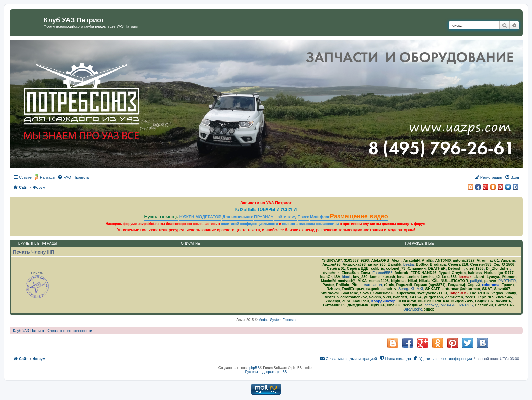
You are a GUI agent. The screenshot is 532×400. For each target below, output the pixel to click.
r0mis (389, 285)
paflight (476, 281)
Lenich (412, 277)
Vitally (511, 293)
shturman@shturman (461, 289)
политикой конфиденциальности (250, 224)
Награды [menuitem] (48, 177)
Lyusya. (493, 277)
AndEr (427, 260)
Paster (328, 285)
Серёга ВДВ (358, 268)
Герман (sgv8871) (430, 285)
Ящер (429, 309)
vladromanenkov (352, 297)
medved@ (346, 281)
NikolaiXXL (429, 281)
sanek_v (389, 289)
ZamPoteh (454, 297)
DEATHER (437, 268)
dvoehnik (331, 273)
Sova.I (365, 293)
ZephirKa (486, 297)
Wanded (400, 297)
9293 (365, 260)
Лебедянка (413, 305)
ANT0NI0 (443, 260)
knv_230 (360, 277)
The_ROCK (479, 293)
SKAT (487, 289)
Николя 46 (504, 305)
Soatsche (350, 293)
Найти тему (286, 217)
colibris (377, 268)
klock (347, 277)
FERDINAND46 (423, 273)
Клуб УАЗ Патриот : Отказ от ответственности (52, 331)
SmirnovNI (330, 293)
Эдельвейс (413, 309)
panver (490, 281)
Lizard (479, 277)
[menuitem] (64, 177)
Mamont (510, 277)
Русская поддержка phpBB (266, 372)
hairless (475, 273)
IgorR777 (506, 273)
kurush (389, 277)
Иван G (394, 305)
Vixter (330, 297)
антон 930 (377, 264)
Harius (490, 273)
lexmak (465, 277)
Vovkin (375, 297)
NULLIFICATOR (454, 281)
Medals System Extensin (277, 320)
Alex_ (396, 260)
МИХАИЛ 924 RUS (457, 305)
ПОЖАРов (407, 301)
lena (401, 277)
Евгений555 (382, 273)
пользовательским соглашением (310, 224)
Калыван (361, 301)
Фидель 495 (462, 301)
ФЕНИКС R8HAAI (434, 301)
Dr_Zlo (492, 268)
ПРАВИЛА (264, 217)
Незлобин (484, 305)
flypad (444, 273)
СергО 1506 (504, 264)
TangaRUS (458, 293)
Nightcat (398, 281)
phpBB (254, 368)
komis (375, 277)
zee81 (470, 297)
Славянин (417, 268)
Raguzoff (404, 285)
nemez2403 (379, 281)
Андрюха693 (354, 264)
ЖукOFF (378, 305)
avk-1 (494, 260)
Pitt (355, 285)
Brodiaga (438, 264)
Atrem (482, 260)
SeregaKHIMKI (411, 289)
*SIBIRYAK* (332, 260)
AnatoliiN (412, 260)
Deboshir (456, 268)
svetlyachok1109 (432, 293)
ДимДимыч (358, 305)
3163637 (351, 260)
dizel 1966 (475, 268)
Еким (365, 273)
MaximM (328, 281)
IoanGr (326, 277)
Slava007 (502, 289)
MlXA (362, 281)
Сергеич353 (481, 264)
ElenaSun (350, 273)
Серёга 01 (336, 268)
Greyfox (459, 273)
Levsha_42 (430, 277)
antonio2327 (463, 260)
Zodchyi (333, 301)
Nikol (412, 281)
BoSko (422, 264)
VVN (387, 297)
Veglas (497, 293)
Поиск (303, 217)
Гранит (508, 285)
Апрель (508, 260)
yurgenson (433, 297)
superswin (406, 293)
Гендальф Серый (464, 285)
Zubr (346, 301)
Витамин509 (334, 305)
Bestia (409, 264)
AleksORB (380, 260)
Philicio (343, 285)
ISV (337, 277)
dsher (505, 268)
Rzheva (333, 289)
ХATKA (415, 297)
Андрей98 (331, 264)
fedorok (401, 273)
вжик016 (503, 301)
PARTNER (507, 281)
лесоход (432, 305)
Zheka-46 (504, 297)
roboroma (491, 285)
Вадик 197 (484, 301)
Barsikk (395, 264)
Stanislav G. (384, 293)
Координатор (383, 301)
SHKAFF (433, 289)
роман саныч (370, 285)
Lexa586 (449, 277)
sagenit (373, 289)
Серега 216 (458, 264)
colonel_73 (396, 268)
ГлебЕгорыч (353, 289)
